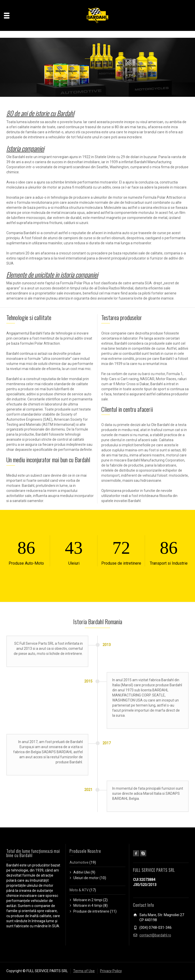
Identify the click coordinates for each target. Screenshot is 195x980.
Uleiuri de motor (86, 878)
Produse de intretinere (91, 911)
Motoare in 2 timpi (88, 900)
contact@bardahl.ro (155, 935)
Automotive (79, 862)
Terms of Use (84, 971)
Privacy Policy (111, 971)
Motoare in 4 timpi (88, 905)
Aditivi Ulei (82, 872)
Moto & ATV (79, 890)
